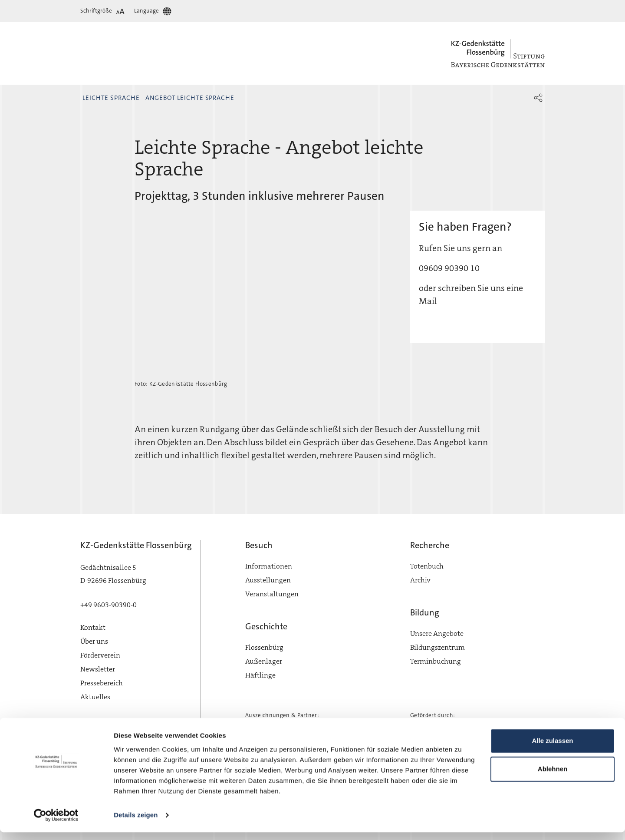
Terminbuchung (436, 661)
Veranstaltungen (272, 594)
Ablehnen (553, 777)
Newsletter (98, 669)
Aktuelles (95, 697)
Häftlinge (260, 675)
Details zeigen (136, 823)
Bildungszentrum (437, 647)
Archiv (420, 580)
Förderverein (100, 655)
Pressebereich (102, 683)
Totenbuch (427, 566)
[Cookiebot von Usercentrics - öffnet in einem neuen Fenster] (56, 823)
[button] (538, 98)
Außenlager (264, 661)
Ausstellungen (268, 580)
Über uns (94, 641)
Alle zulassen (552, 749)
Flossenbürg (264, 647)
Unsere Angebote (437, 633)
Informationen (269, 566)
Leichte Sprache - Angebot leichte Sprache (158, 98)
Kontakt (93, 627)
